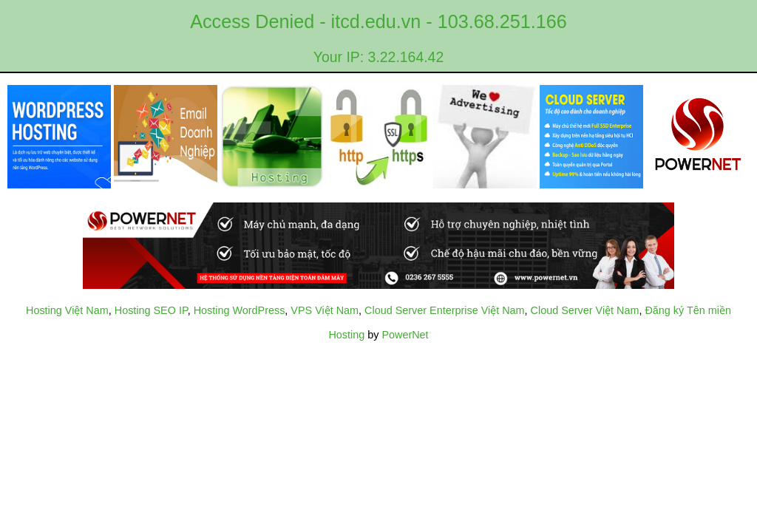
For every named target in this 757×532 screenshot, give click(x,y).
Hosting (346, 335)
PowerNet (405, 335)
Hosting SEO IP (151, 310)
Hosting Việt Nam (67, 310)
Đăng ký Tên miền (688, 310)
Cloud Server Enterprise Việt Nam (444, 310)
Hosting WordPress (240, 310)
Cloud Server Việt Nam (585, 310)
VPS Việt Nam (325, 310)
